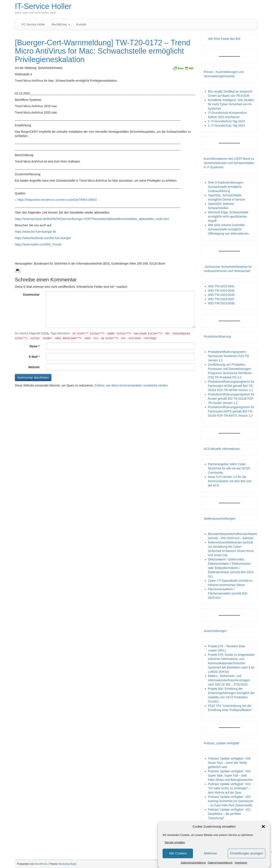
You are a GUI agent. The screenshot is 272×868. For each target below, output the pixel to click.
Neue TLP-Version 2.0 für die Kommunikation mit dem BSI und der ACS (230, 481)
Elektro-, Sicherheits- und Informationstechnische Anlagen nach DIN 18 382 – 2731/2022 (229, 680)
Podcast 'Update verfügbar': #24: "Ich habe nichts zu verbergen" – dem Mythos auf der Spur (230, 788)
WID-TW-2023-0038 (221, 303)
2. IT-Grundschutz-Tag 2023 (227, 125)
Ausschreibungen (215, 631)
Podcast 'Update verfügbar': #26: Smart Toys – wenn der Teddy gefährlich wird (230, 763)
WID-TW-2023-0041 (221, 286)
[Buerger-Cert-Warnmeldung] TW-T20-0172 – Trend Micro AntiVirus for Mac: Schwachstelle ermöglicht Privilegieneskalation (103, 51)
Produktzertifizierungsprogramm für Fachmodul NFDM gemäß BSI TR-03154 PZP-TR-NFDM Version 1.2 (231, 386)
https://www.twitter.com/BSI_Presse (38, 244)
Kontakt (81, 24)
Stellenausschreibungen (220, 519)
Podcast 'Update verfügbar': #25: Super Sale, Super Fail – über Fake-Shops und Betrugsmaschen (231, 775)
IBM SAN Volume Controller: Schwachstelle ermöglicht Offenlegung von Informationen (228, 229)
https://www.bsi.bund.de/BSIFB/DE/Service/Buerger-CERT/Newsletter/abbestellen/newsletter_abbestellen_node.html (92, 219)
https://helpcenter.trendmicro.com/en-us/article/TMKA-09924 (57, 200)
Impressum (241, 863)
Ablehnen (210, 853)
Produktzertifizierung (217, 336)
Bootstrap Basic (68, 864)
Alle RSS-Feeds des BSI (224, 39)
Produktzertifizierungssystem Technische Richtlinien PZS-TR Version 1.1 (229, 356)
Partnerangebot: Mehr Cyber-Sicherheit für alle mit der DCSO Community (229, 468)
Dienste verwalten (175, 842)
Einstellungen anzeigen (247, 853)
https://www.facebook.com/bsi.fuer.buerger (43, 238)
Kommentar (31, 295)
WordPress (41, 864)
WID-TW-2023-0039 (221, 295)
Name (35, 346)
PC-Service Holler (33, 24)
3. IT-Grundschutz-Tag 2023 (227, 121)
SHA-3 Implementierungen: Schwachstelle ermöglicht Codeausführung (226, 187)
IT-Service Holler (43, 6)
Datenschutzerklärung (193, 863)
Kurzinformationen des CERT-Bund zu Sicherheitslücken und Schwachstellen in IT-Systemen (229, 163)
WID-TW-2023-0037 (221, 299)
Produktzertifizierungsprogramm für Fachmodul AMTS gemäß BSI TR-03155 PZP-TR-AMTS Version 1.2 (231, 411)
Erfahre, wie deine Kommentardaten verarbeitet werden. (132, 385)
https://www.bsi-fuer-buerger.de (35, 232)
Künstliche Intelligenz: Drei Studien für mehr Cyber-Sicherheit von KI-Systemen (231, 104)
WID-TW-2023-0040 (221, 291)
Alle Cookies (178, 853)
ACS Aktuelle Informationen (222, 449)
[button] (263, 827)
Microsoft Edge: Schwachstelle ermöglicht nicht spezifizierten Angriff (228, 217)
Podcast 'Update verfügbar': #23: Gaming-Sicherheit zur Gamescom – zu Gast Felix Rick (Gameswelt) (231, 801)
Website (34, 367)
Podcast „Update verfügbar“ (222, 743)
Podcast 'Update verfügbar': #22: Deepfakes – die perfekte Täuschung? (230, 814)
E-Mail (34, 357)
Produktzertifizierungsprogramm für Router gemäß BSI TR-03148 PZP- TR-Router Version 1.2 (231, 399)
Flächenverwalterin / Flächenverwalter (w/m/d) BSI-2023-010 (228, 593)
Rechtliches (61, 24)
